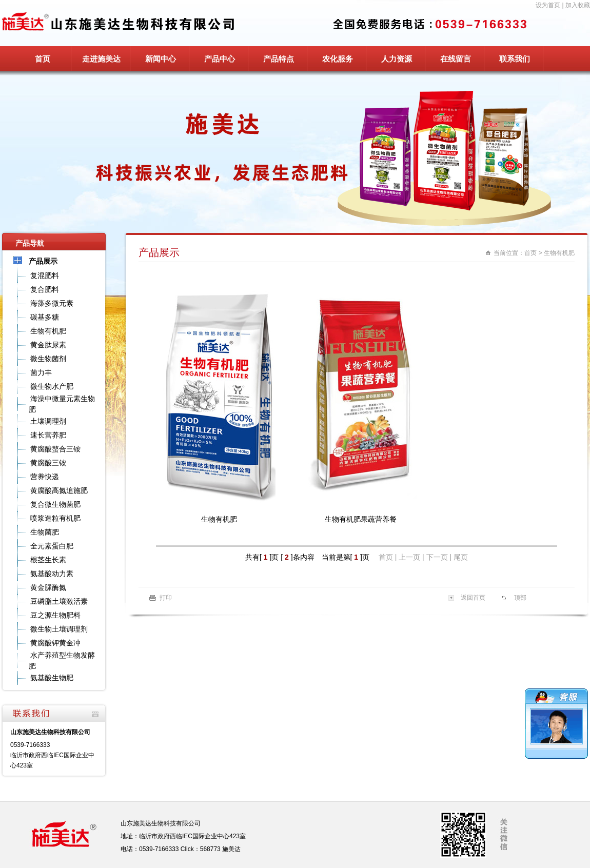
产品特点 (279, 59)
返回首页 (473, 598)
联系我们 (515, 59)
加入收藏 (578, 5)
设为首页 (548, 5)
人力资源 (397, 59)
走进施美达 (101, 59)
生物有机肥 (559, 253)
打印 (166, 598)
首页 (43, 59)
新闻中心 (161, 59)
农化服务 (338, 59)
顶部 (520, 598)
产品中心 (220, 59)
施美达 (231, 849)
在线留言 (456, 59)
